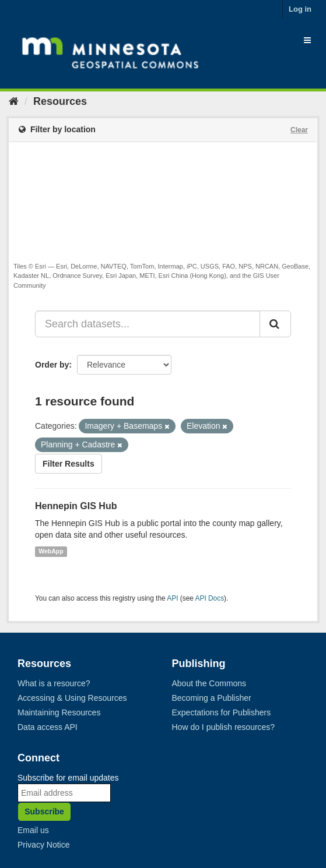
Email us (33, 830)
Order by (52, 365)
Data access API (48, 727)
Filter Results (69, 464)
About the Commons (209, 683)
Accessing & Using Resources (72, 698)
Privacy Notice (43, 845)
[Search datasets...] (148, 324)
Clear (299, 130)
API (172, 598)
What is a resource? (54, 683)
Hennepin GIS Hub (76, 506)
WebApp (51, 552)
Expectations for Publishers (222, 712)
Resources (60, 101)
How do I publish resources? (224, 727)
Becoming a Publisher (212, 698)
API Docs (210, 598)
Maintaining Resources (59, 712)
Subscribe (44, 811)
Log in (300, 9)
